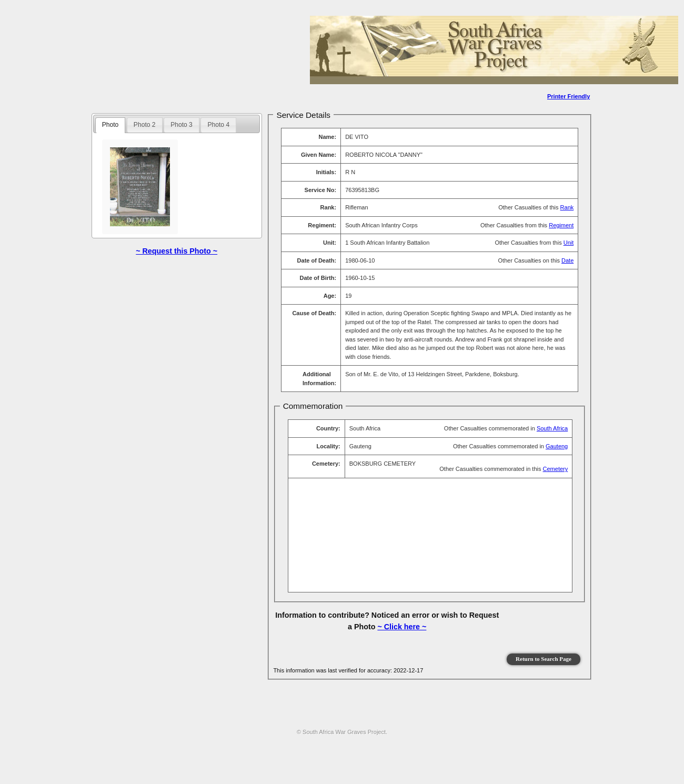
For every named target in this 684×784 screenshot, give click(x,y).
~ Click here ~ (402, 627)
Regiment (561, 225)
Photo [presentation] (110, 125)
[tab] (110, 125)
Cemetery (556, 469)
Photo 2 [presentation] (145, 125)
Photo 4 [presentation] (218, 125)
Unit (569, 243)
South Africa (552, 428)
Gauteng (557, 446)
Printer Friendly (569, 96)
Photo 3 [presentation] (182, 125)
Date (567, 260)
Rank (567, 207)
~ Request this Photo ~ (177, 251)
